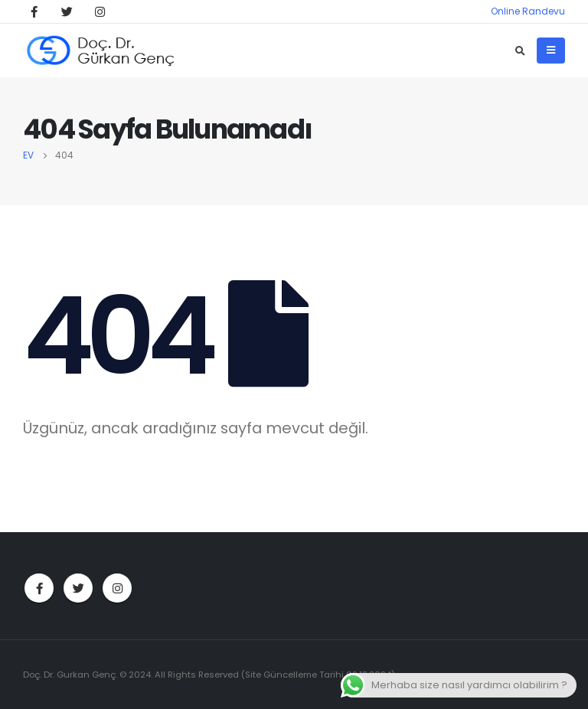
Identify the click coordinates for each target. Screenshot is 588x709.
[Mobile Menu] (551, 51)
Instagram (117, 588)
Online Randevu (528, 11)
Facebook (39, 588)
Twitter (78, 588)
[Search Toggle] (520, 51)
